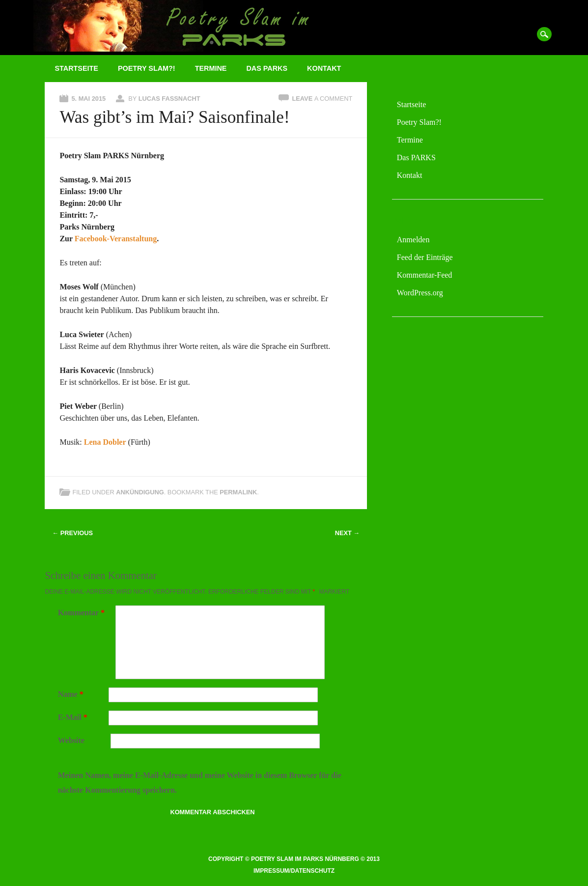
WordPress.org (420, 293)
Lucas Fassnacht (169, 99)
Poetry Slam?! (147, 68)
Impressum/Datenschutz (294, 871)
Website (71, 740)
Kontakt (324, 68)
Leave (322, 99)
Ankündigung (140, 492)
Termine (211, 68)
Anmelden (413, 240)
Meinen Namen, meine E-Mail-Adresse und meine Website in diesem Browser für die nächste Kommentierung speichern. (200, 783)
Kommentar (83, 613)
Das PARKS (267, 68)
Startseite (76, 68)
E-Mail (74, 717)
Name (72, 694)
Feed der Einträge (425, 257)
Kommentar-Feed (425, 275)
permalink (238, 492)
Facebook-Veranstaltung (116, 239)
